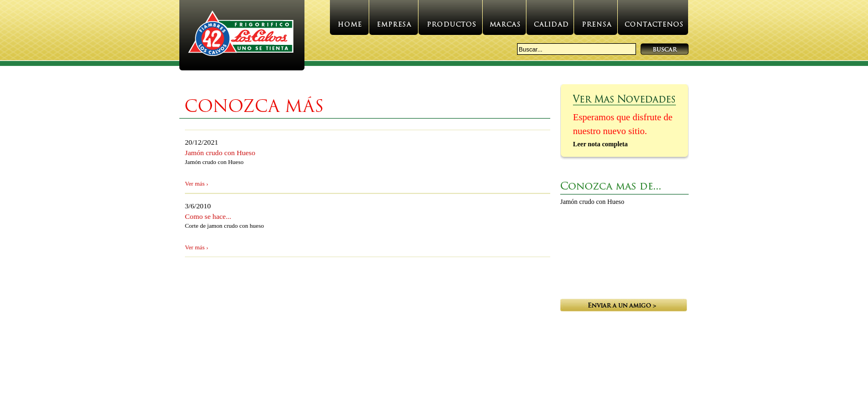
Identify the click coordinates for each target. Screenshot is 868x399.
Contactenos (653, 21)
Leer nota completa (600, 144)
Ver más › (197, 183)
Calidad (550, 21)
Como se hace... (208, 216)
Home (349, 21)
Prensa (596, 21)
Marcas (504, 21)
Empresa (394, 21)
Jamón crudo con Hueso (220, 153)
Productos (450, 21)
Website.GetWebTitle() (242, 36)
